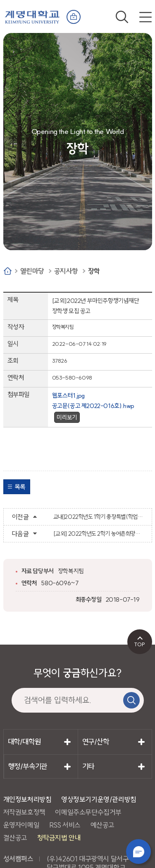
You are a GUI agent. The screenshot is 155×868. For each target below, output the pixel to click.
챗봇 (138, 852)
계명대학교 (32, 15)
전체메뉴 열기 (145, 17)
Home (8, 271)
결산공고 (15, 838)
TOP (139, 644)
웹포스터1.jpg (68, 395)
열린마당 (32, 271)
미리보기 (67, 417)
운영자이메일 (21, 825)
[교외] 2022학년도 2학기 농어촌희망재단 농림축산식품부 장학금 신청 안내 (98, 534)
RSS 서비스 (65, 825)
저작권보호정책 (24, 812)
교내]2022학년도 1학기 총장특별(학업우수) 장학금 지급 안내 (98, 517)
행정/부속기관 (28, 766)
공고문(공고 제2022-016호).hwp (93, 406)
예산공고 (103, 825)
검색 (122, 17)
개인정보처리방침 (27, 799)
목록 (20, 487)
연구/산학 (96, 742)
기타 (88, 766)
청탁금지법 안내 (59, 838)
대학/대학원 (24, 742)
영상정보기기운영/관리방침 (99, 799)
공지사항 (66, 271)
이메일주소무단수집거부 (88, 812)
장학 (94, 271)
